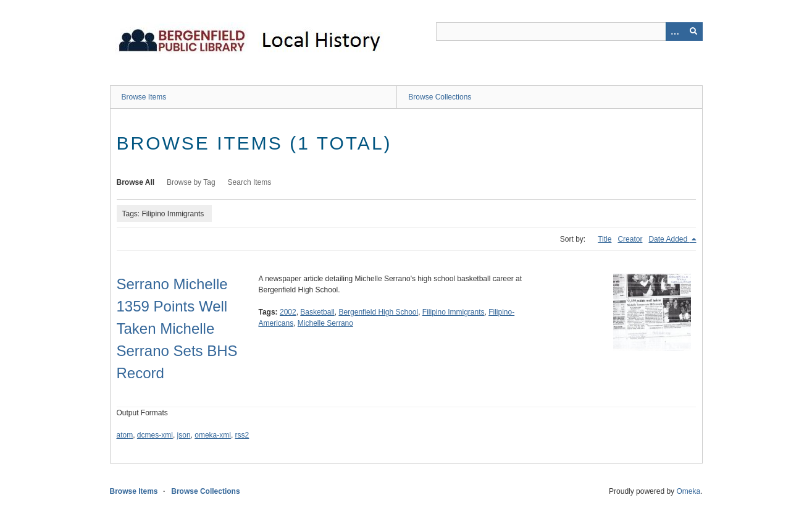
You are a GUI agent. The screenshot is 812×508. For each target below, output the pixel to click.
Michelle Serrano (325, 323)
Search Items (250, 182)
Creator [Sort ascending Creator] (630, 239)
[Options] (675, 32)
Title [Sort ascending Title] (605, 239)
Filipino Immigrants (454, 312)
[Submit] (693, 32)
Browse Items (144, 97)
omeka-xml (213, 435)
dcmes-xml (155, 435)
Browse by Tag (191, 182)
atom (125, 435)
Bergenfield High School (378, 312)
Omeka (688, 491)
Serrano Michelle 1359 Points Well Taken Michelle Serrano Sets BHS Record (177, 328)
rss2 (242, 435)
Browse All (136, 182)
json (184, 435)
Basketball (317, 312)
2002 (288, 312)
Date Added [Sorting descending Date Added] (669, 239)
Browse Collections (440, 97)
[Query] (569, 32)
